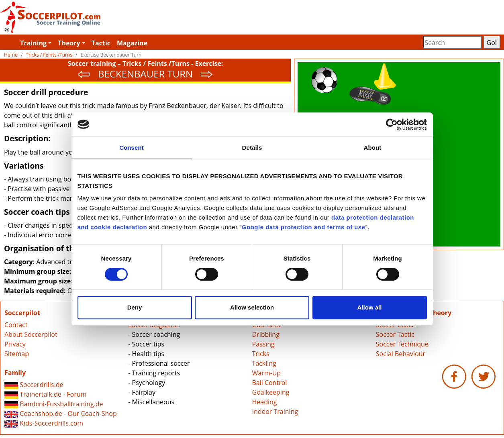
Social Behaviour (401, 354)
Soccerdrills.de (34, 385)
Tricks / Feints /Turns (49, 55)
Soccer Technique (402, 344)
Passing (263, 344)
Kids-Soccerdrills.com (44, 423)
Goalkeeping (271, 392)
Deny (135, 307)
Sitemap (17, 354)
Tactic (101, 43)
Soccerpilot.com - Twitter (484, 377)
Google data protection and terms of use (304, 227)
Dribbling (266, 334)
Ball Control (270, 383)
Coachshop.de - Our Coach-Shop (61, 414)
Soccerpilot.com (126, 17)
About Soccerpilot (31, 334)
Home (11, 55)
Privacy (15, 344)
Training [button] (33, 43)
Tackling (264, 363)
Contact (16, 325)
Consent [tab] (132, 148)
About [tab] (373, 148)
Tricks (261, 354)
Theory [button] (69, 43)
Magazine (132, 43)
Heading (265, 402)
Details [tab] (252, 148)
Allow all (370, 307)
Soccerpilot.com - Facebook (454, 377)
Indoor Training (275, 412)
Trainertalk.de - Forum (45, 394)
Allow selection (252, 307)
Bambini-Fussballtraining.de (54, 404)
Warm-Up (267, 373)
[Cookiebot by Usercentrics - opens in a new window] (392, 124)
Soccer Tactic (395, 334)
